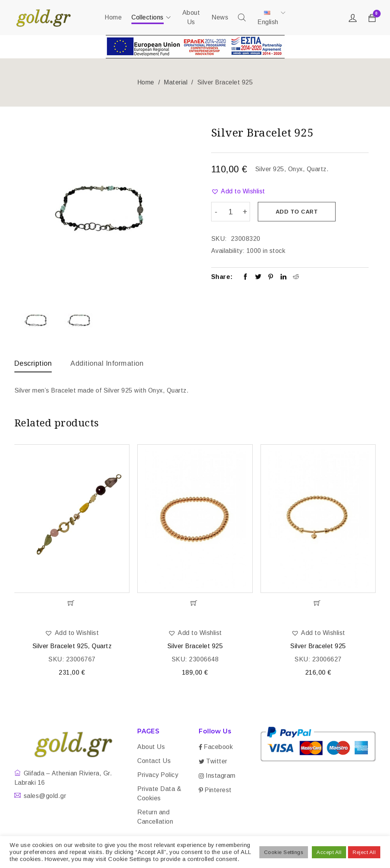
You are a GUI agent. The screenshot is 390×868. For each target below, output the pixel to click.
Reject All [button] (364, 852)
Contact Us (154, 761)
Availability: (228, 251)
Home (146, 82)
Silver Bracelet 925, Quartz (72, 646)
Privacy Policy (158, 775)
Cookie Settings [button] (284, 852)
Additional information (107, 363)
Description (33, 363)
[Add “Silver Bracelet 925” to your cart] (195, 603)
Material (176, 82)
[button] (238, 191)
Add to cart (297, 212)
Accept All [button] (329, 852)
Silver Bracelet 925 (195, 646)
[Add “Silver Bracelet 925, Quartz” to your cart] (72, 603)
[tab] (33, 365)
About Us (151, 747)
